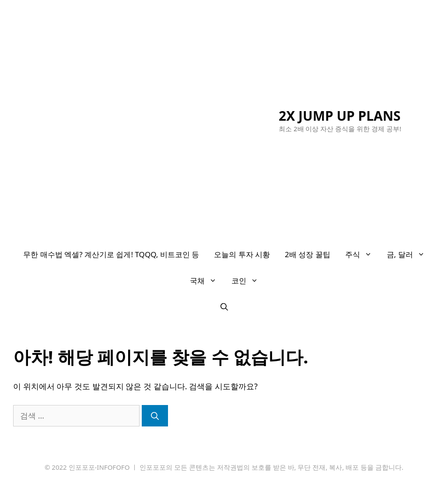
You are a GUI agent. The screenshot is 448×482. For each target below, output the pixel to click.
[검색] (155, 416)
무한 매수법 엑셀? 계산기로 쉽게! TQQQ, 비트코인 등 (111, 254)
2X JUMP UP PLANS (340, 116)
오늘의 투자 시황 (242, 254)
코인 (248, 281)
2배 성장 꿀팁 (308, 254)
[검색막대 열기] (224, 307)
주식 (362, 255)
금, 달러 (409, 255)
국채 (207, 281)
